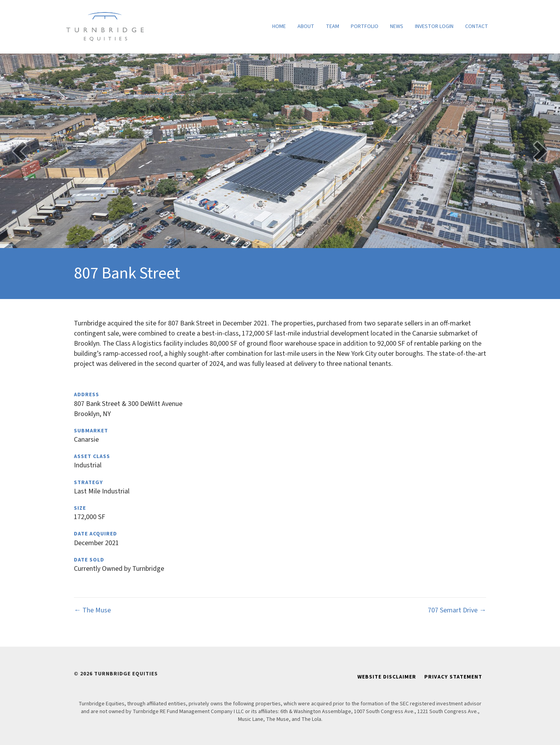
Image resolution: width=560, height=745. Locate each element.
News (397, 26)
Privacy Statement (453, 677)
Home (279, 26)
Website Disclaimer (387, 677)
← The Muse (92, 610)
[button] (19, 151)
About (306, 26)
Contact (477, 26)
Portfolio (365, 26)
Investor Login (434, 26)
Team (332, 26)
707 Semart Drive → (457, 610)
